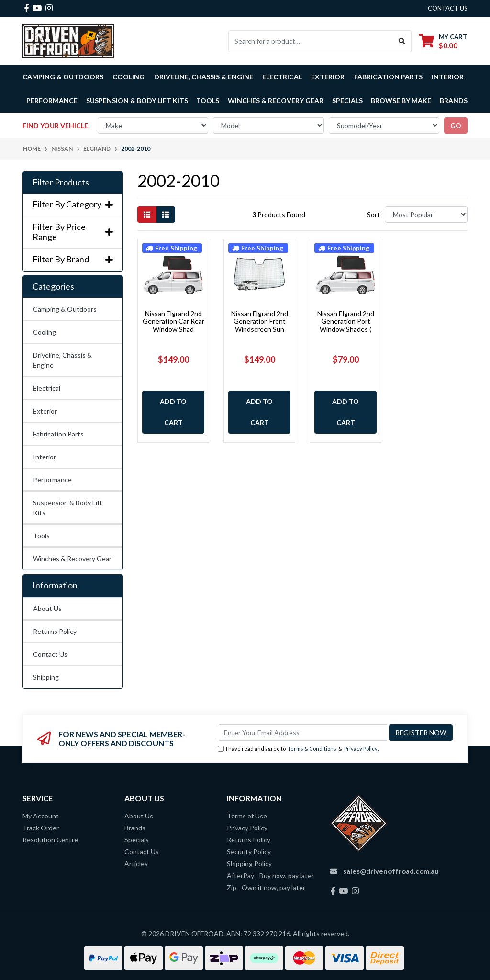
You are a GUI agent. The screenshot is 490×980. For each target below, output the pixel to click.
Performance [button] (52, 101)
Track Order (41, 828)
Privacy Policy (361, 748)
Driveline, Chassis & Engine (62, 360)
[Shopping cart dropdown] (443, 41)
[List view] (166, 214)
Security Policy (249, 852)
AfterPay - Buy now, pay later (270, 876)
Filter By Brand (73, 259)
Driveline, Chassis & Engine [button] (204, 77)
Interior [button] (448, 77)
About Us (47, 608)
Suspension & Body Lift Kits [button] (137, 101)
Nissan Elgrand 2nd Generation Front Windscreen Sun (260, 321)
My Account (41, 816)
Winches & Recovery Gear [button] (276, 101)
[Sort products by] (426, 214)
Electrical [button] (282, 77)
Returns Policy (55, 631)
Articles (136, 864)
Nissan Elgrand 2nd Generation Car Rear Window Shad (173, 321)
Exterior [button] (328, 77)
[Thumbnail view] (147, 214)
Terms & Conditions (312, 748)
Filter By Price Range (73, 232)
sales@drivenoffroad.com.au (391, 871)
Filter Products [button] (61, 182)
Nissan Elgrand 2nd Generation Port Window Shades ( (346, 321)
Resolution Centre (50, 840)
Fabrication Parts (388, 77)
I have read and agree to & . (298, 749)
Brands (135, 828)
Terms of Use (247, 816)
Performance (52, 480)
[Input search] (311, 41)
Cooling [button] (128, 77)
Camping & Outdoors (65, 309)
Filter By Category (73, 204)
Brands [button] (454, 101)
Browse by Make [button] (401, 101)
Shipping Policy (249, 864)
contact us (448, 8)
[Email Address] (302, 733)
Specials (347, 101)
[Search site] (402, 41)
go (456, 125)
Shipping (46, 677)
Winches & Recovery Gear (72, 559)
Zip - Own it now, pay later (266, 887)
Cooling (45, 332)
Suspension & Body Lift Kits (68, 508)
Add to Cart (173, 412)
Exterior (45, 411)
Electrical (47, 388)
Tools (208, 101)
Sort (373, 214)
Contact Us (50, 654)
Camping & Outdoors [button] (63, 77)
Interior (45, 457)
